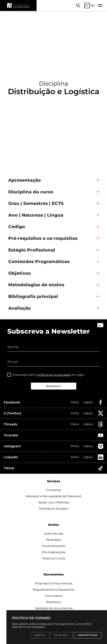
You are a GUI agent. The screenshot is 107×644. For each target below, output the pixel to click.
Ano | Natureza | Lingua (36, 215)
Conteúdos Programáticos (39, 261)
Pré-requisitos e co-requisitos (43, 238)
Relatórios (54, 602)
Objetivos (19, 273)
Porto (75, 402)
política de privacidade (54, 375)
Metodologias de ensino (36, 285)
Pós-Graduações (53, 552)
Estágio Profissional (32, 250)
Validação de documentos (54, 608)
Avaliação (20, 308)
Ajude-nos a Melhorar (53, 502)
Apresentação (25, 180)
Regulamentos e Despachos (53, 590)
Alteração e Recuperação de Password (53, 496)
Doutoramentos (54, 546)
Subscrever (54, 386)
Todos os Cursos (54, 558)
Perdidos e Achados (54, 509)
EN (93, 5)
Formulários (53, 596)
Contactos (53, 490)
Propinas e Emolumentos (54, 583)
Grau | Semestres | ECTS (36, 203)
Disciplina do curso (31, 192)
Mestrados (53, 540)
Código (17, 227)
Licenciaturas (53, 533)
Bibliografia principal (33, 296)
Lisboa (88, 402)
